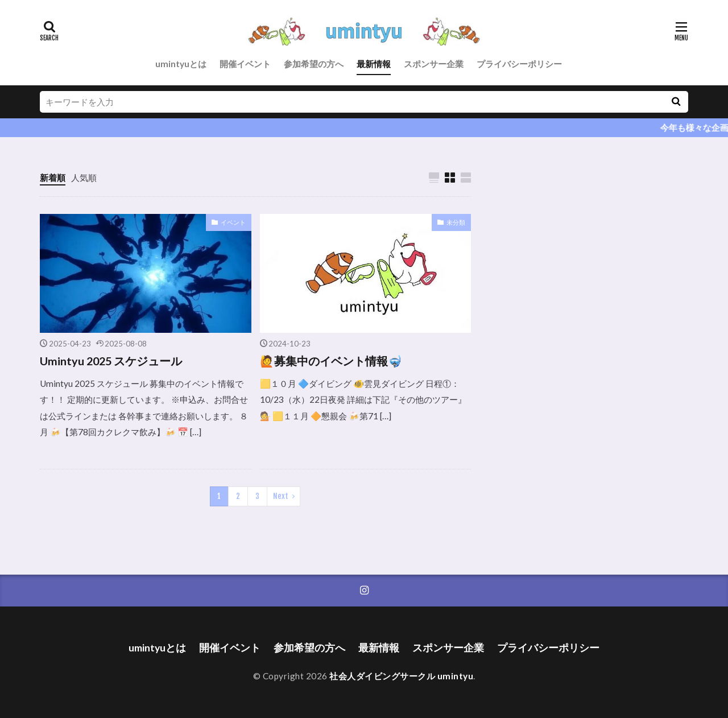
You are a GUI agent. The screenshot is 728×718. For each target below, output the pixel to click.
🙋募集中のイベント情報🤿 (331, 361)
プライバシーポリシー (519, 64)
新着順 (53, 178)
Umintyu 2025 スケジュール (111, 361)
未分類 (456, 222)
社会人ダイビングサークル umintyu (401, 676)
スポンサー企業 (434, 64)
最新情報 (374, 64)
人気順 (84, 178)
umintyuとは (181, 64)
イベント (233, 222)
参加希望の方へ (314, 64)
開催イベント (245, 64)
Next (281, 496)
